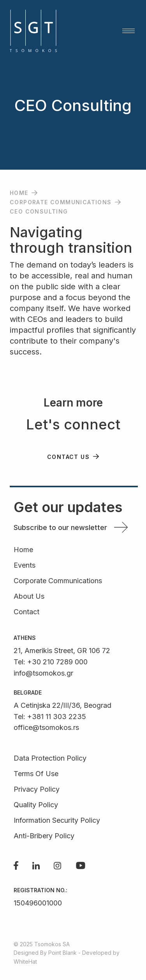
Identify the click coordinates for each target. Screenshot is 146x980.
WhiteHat (25, 962)
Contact (26, 612)
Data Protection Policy (50, 758)
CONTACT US (68, 457)
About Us (29, 597)
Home (19, 193)
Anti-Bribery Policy (44, 836)
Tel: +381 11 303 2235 (50, 717)
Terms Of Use (36, 774)
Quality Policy (36, 805)
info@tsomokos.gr (43, 673)
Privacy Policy (37, 790)
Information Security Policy (57, 821)
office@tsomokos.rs (46, 727)
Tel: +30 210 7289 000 (51, 662)
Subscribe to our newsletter (60, 527)
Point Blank (62, 953)
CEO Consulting (39, 211)
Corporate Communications (61, 202)
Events (25, 566)
